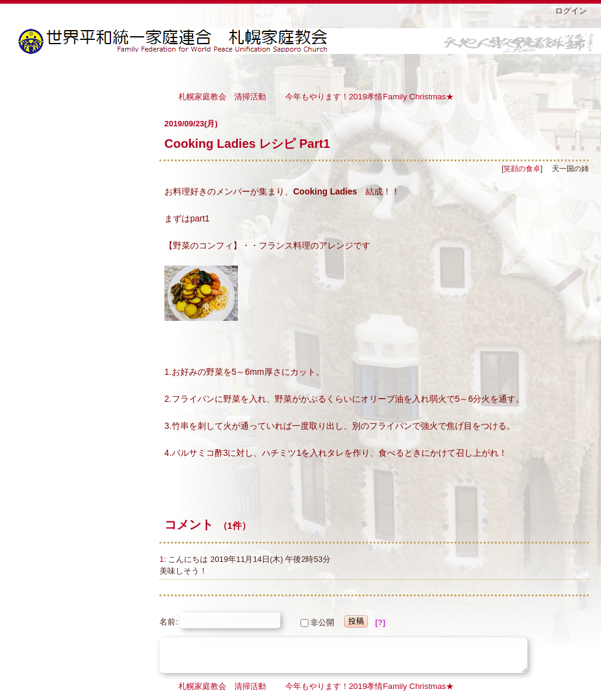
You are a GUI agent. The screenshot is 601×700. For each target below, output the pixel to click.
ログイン (571, 11)
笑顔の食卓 (522, 169)
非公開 (317, 622)
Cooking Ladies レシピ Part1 (247, 144)
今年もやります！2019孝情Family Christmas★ (370, 96)
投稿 (356, 621)
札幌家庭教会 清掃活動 (222, 96)
